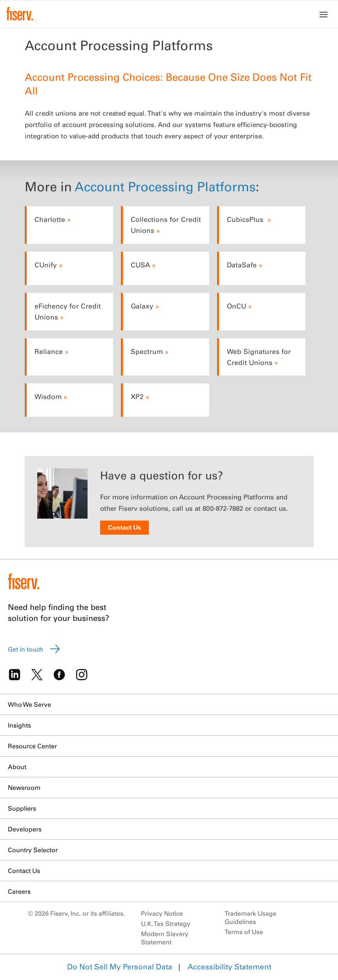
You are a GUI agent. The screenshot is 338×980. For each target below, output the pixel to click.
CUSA (140, 265)
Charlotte (50, 219)
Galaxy (142, 306)
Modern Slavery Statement (165, 938)
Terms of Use (244, 932)
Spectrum (147, 351)
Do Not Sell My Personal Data (120, 967)
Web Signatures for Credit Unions (259, 357)
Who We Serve (29, 704)
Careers (19, 891)
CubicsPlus (246, 219)
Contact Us (124, 527)
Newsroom (24, 788)
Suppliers (22, 808)
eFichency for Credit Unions (68, 311)
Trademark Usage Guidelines (250, 917)
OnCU (237, 306)
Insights (19, 725)
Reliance (49, 351)
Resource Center (32, 746)
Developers (25, 829)
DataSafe (242, 265)
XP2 (137, 397)
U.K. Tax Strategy (166, 924)
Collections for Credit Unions (166, 225)
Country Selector (33, 850)
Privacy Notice (162, 913)
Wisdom (48, 397)
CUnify (46, 265)
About (17, 767)
